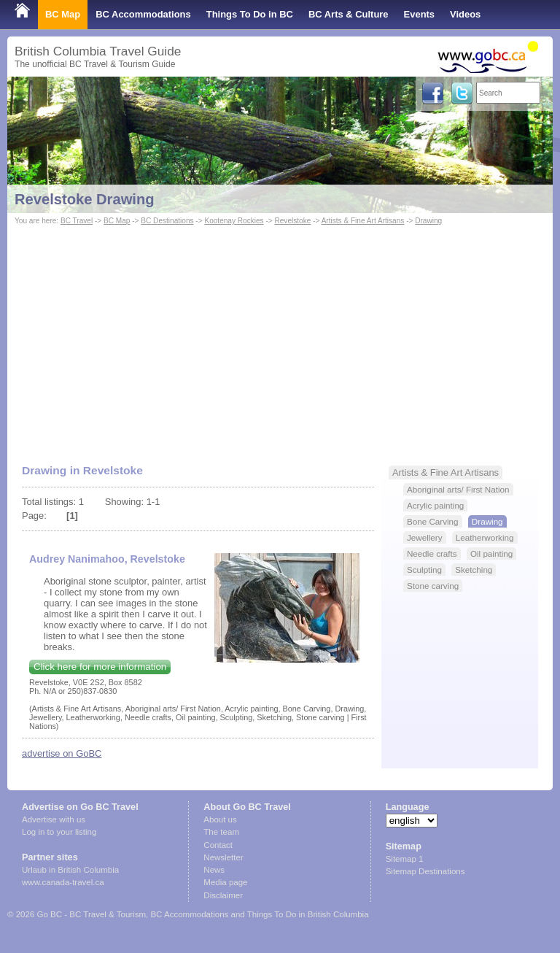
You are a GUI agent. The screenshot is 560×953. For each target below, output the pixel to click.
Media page (225, 882)
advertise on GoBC (62, 753)
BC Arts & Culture (349, 14)
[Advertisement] (280, 338)
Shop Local (40, 43)
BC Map (63, 14)
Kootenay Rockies (234, 221)
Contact (218, 845)
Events (419, 14)
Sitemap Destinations (425, 871)
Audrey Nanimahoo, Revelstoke (107, 559)
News (214, 870)
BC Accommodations (143, 14)
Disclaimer (223, 895)
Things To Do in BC (250, 14)
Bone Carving (433, 521)
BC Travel (77, 221)
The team (221, 832)
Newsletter (223, 857)
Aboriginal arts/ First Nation (458, 489)
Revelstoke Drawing (85, 199)
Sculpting (424, 570)
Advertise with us (54, 819)
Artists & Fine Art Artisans (363, 221)
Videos (465, 14)
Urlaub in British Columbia (70, 870)
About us (220, 819)
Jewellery (425, 537)
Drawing (428, 221)
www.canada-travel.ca (63, 882)
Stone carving (433, 586)
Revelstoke (292, 221)
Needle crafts (432, 553)
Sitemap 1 (405, 859)
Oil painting (491, 553)
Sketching (474, 570)
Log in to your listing (59, 832)
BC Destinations (167, 221)
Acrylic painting (435, 505)
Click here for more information (100, 667)
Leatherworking (485, 537)
